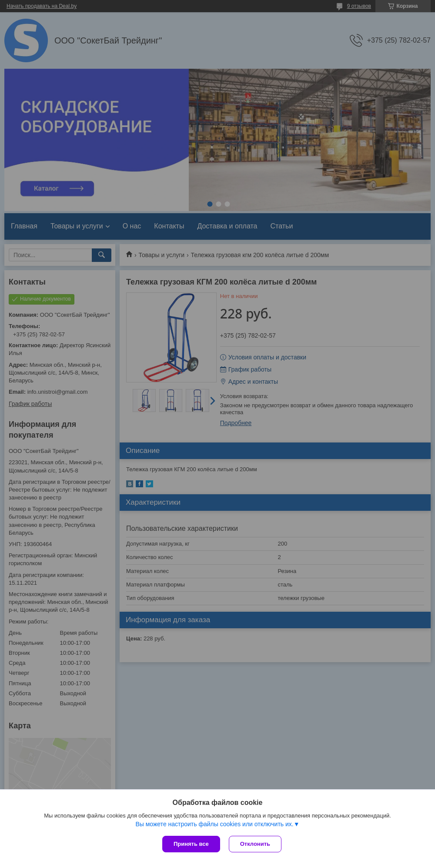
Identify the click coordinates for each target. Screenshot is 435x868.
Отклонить (255, 844)
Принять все (191, 844)
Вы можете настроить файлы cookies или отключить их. (214, 824)
